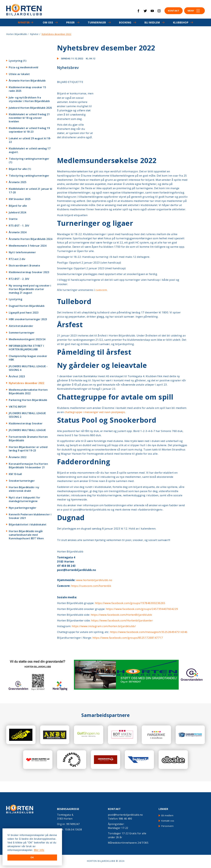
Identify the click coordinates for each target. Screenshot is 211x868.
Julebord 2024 (18, 212)
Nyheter (24, 23)
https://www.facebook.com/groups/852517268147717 (128, 638)
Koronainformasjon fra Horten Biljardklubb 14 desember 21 (28, 466)
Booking (125, 23)
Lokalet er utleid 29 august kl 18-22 (30, 140)
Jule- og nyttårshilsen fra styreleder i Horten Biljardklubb (29, 99)
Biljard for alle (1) (20, 169)
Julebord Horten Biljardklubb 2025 (30, 108)
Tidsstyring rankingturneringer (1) (29, 160)
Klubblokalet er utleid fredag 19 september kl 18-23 (29, 130)
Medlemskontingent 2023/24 (27, 339)
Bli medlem (152, 23)
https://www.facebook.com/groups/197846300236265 (130, 603)
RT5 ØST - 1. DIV (19, 226)
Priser (70, 23)
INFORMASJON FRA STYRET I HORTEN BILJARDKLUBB (26, 348)
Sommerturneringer (22, 333)
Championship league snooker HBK (28, 358)
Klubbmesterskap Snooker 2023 (29, 272)
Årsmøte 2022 (18, 457)
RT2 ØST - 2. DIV (19, 279)
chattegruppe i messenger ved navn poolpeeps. (95, 412)
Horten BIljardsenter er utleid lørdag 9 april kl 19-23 (28, 449)
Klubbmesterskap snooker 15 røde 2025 (27, 89)
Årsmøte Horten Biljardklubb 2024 (31, 239)
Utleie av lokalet (19, 74)
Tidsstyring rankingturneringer (29, 176)
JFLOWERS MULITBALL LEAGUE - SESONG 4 (28, 368)
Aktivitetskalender (21, 326)
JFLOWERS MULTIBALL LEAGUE (27, 430)
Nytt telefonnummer (22, 252)
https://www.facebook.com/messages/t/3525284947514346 (149, 632)
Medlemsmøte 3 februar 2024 (28, 246)
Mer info (39, 850)
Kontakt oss (168, 821)
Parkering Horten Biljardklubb (28, 400)
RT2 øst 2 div (17, 259)
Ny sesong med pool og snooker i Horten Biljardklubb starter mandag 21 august (30, 289)
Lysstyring (16, 299)
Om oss (48, 23)
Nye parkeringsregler (23, 508)
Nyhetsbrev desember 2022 (27, 383)
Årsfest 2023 (17, 376)
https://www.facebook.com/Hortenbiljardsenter (122, 620)
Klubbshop (181, 23)
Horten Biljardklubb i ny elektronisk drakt (24, 489)
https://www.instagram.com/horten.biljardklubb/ (104, 626)
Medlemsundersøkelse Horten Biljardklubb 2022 (28, 392)
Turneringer (97, 23)
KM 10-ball (15, 474)
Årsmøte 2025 (18, 182)
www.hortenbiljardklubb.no (94, 580)
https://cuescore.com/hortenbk (91, 586)
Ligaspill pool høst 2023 (24, 313)
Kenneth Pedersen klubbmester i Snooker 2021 (30, 516)
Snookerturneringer (22, 481)
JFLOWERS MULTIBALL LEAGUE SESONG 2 (27, 415)
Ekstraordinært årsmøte (24, 266)
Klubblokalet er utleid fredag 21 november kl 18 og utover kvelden (29, 118)
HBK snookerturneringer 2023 (28, 319)
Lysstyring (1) (18, 61)
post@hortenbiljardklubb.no (125, 815)
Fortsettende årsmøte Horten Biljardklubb (28, 439)
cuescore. (102, 290)
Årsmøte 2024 (18, 232)
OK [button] (32, 857)
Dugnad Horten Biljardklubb (27, 306)
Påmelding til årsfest (94, 352)
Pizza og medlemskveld (24, 67)
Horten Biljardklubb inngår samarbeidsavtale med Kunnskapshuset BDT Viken (26, 535)
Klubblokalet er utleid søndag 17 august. (30, 150)
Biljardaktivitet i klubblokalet (28, 525)
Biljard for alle (18, 206)
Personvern (167, 826)
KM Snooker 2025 (20, 199)
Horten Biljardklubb (17, 34)
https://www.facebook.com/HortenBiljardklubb (121, 615)
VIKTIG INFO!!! (17, 407)
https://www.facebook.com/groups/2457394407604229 (142, 609)
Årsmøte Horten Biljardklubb (27, 81)
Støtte (13, 219)
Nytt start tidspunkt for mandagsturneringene (24, 499)
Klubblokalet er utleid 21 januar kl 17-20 (31, 191)
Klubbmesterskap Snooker (26, 423)
